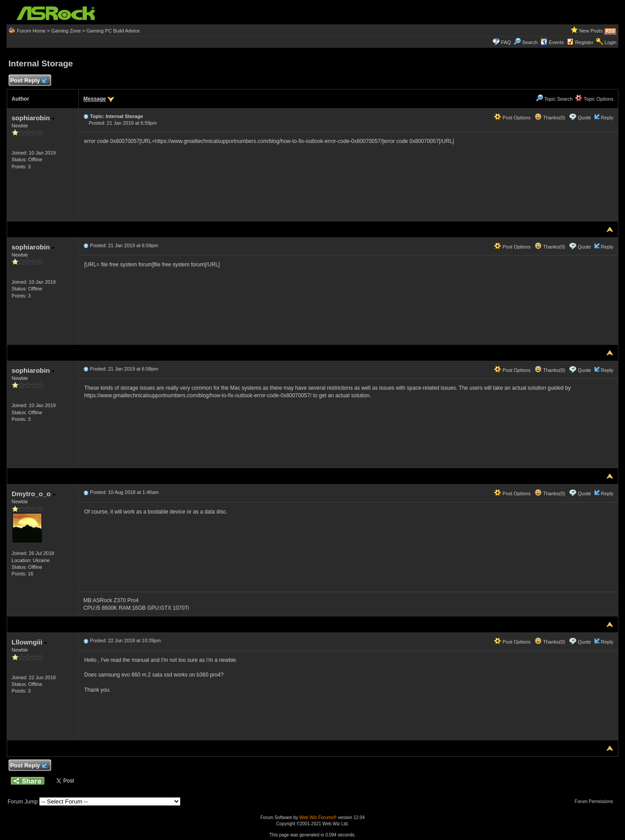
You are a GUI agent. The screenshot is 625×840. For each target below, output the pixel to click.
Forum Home (31, 31)
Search (530, 42)
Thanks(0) (550, 118)
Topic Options (594, 99)
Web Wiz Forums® (318, 818)
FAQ (506, 42)
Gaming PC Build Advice (113, 31)
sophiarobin (33, 118)
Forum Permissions (596, 801)
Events (552, 42)
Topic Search (554, 99)
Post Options (512, 118)
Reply (607, 118)
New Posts (591, 31)
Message (95, 99)
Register (584, 42)
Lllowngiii (29, 642)
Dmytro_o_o (34, 494)
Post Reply (29, 81)
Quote (584, 118)
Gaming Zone (66, 31)
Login (611, 42)
